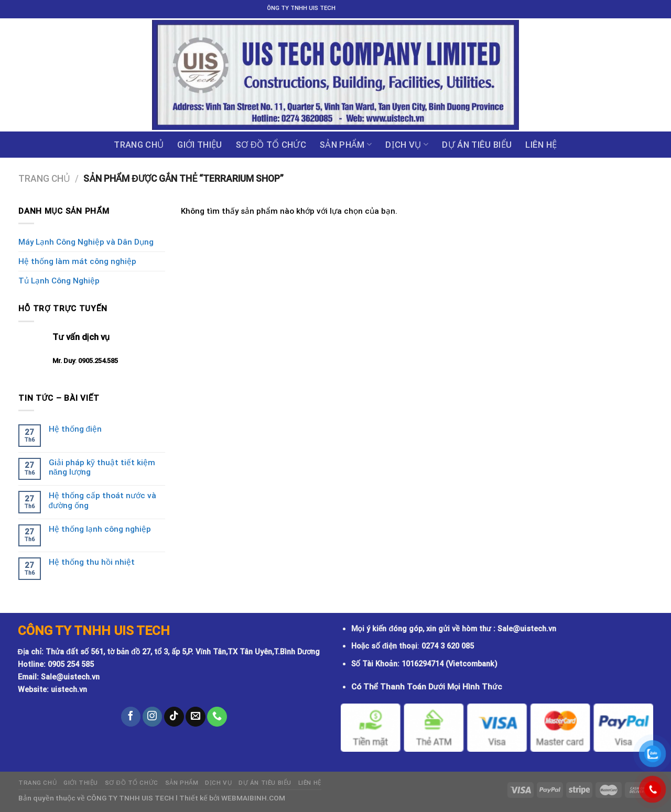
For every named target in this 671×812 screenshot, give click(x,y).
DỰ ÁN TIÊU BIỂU (477, 145)
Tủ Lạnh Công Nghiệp (59, 281)
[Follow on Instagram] (153, 717)
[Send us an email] (196, 717)
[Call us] (217, 717)
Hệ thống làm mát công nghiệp (77, 261)
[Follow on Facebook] (131, 717)
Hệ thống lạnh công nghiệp (100, 529)
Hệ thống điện (75, 429)
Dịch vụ (407, 145)
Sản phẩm (346, 145)
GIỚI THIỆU (199, 145)
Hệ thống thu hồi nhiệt (92, 562)
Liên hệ (541, 145)
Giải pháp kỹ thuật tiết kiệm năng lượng (102, 467)
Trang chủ (139, 145)
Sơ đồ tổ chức (271, 145)
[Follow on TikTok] (174, 717)
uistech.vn (69, 690)
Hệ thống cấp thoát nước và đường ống (102, 500)
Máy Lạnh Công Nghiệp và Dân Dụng (86, 242)
